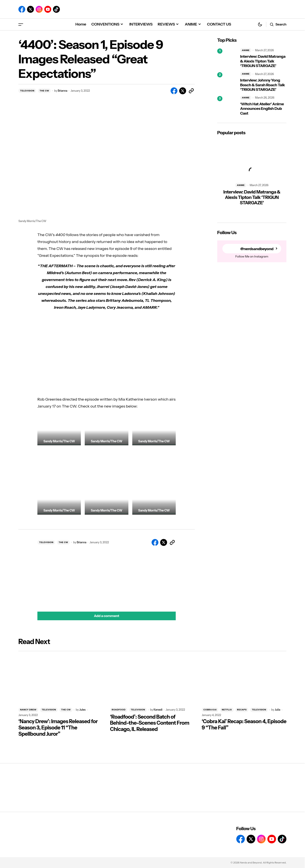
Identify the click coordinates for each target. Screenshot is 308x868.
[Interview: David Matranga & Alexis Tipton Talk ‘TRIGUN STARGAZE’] (227, 58)
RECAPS (242, 710)
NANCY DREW (28, 710)
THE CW (44, 91)
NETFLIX (227, 710)
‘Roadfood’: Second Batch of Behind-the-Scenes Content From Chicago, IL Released (150, 723)
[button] (21, 24)
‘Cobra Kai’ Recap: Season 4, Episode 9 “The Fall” (244, 725)
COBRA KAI (210, 710)
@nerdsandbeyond (257, 249)
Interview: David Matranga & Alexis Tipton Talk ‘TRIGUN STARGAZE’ (263, 61)
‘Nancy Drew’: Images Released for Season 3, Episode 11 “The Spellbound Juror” (58, 728)
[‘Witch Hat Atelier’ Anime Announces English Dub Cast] (227, 106)
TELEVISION (27, 91)
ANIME (246, 50)
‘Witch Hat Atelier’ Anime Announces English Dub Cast (262, 109)
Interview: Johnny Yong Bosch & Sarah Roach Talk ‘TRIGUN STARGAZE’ (263, 85)
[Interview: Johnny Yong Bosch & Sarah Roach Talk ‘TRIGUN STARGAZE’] (227, 82)
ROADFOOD (119, 710)
